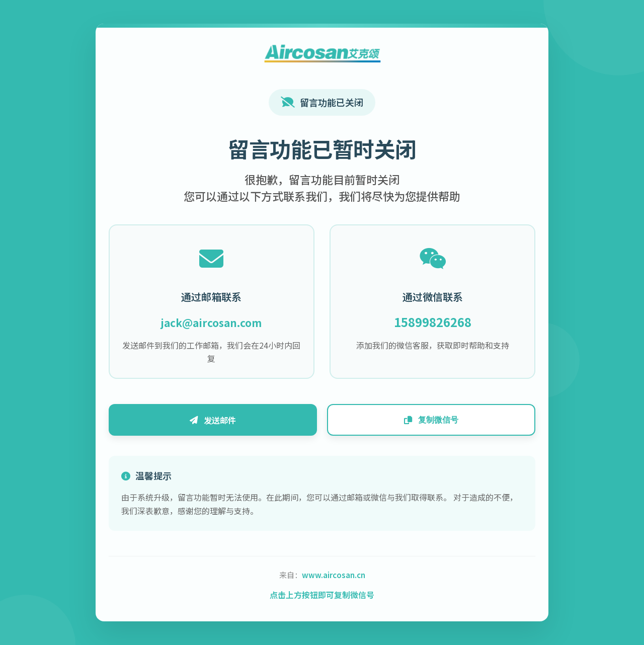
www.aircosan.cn (334, 578)
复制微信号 (425, 422)
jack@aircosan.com (218, 320)
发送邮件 (219, 422)
